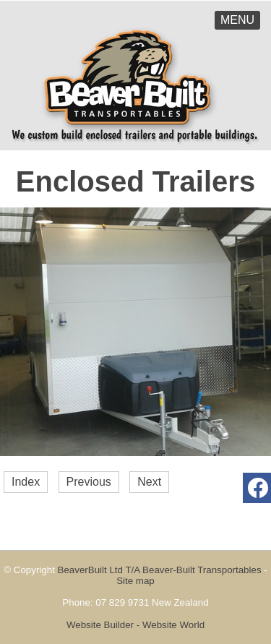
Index (26, 482)
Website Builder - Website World (135, 625)
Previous (89, 482)
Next (149, 482)
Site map (135, 581)
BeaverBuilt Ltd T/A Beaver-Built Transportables (160, 570)
